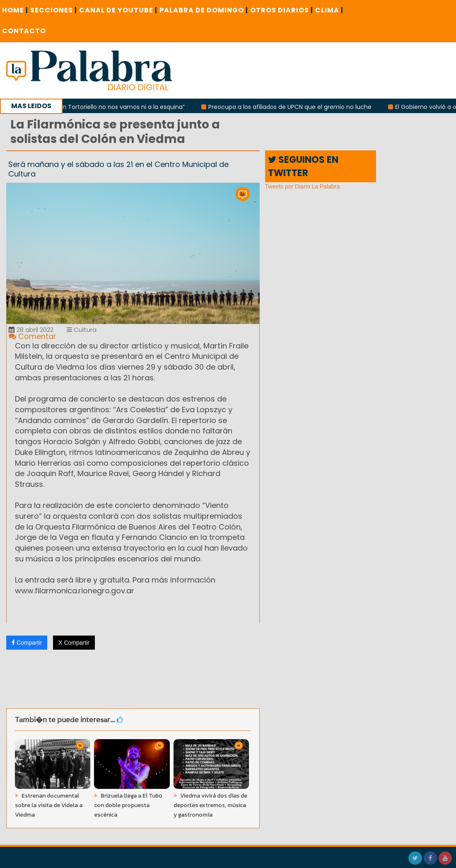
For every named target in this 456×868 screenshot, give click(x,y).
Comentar (33, 336)
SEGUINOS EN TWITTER (303, 166)
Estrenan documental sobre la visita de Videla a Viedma (49, 805)
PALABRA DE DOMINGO (204, 10)
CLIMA (329, 10)
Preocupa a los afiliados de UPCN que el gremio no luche (292, 107)
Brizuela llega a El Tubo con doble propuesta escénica (128, 805)
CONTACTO (24, 31)
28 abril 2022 (31, 330)
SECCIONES (54, 10)
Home (15, 10)
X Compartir (74, 643)
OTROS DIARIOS (282, 10)
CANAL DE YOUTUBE (118, 10)
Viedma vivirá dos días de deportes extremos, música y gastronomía (210, 805)
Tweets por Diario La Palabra (303, 186)
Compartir (27, 643)
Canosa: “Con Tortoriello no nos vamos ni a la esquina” (108, 107)
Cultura (82, 330)
